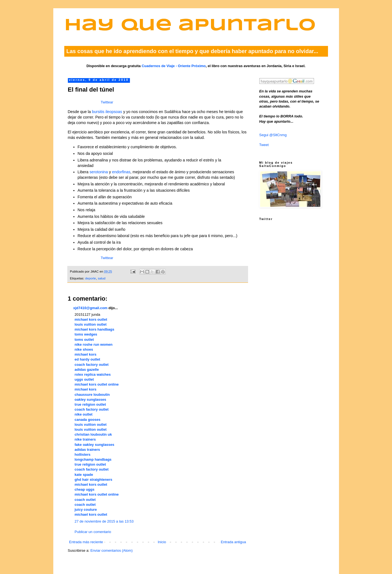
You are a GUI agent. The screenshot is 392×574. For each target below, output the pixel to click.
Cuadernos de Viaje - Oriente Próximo (174, 66)
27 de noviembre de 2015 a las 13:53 (104, 521)
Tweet (264, 145)
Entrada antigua (233, 542)
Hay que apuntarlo (190, 26)
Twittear (107, 102)
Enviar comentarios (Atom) (112, 550)
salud (102, 278)
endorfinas (121, 172)
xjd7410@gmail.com (91, 308)
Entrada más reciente (86, 542)
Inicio (162, 542)
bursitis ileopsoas (107, 112)
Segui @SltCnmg (273, 135)
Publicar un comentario (93, 532)
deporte (91, 278)
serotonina (99, 172)
